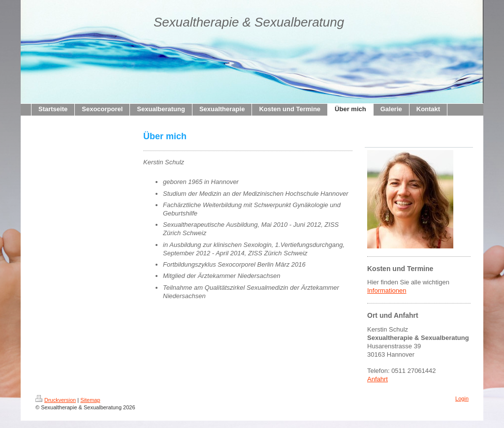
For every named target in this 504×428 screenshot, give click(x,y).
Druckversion (56, 400)
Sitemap (90, 400)
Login (462, 398)
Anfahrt (378, 379)
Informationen (387, 290)
